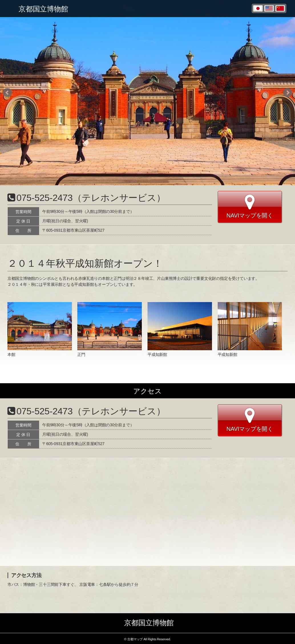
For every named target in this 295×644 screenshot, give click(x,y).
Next (288, 93)
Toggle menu (9, 9)
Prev (7, 93)
